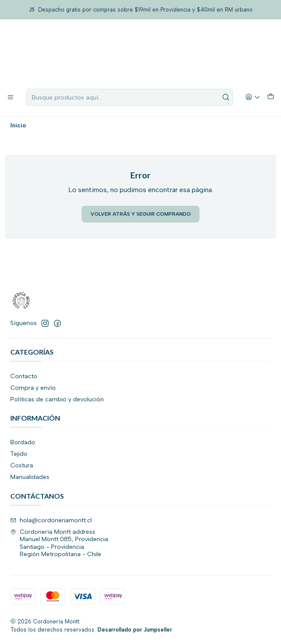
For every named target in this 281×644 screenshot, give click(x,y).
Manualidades (30, 477)
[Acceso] (253, 98)
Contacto (24, 376)
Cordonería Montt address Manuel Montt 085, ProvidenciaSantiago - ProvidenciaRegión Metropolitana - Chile (59, 543)
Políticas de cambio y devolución (57, 399)
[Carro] (271, 97)
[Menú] (11, 98)
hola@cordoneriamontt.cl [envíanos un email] (51, 520)
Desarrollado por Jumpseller (135, 630)
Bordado (23, 442)
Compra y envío (33, 388)
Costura (22, 465)
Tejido (19, 454)
